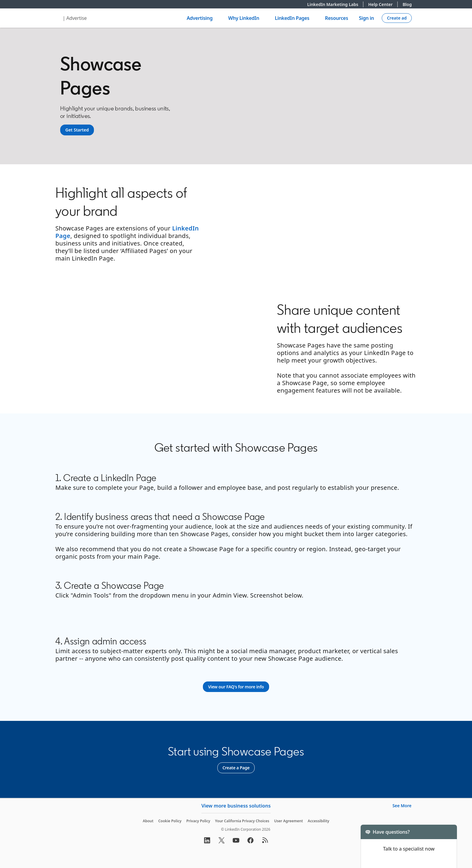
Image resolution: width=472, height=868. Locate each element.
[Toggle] (447, 832)
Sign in (366, 18)
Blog (407, 4)
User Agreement (288, 821)
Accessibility (318, 821)
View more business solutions (236, 806)
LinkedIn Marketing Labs (335, 4)
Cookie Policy (170, 821)
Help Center (383, 4)
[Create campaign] (397, 18)
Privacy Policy (198, 821)
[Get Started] (77, 130)
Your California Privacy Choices (242, 821)
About (148, 821)
